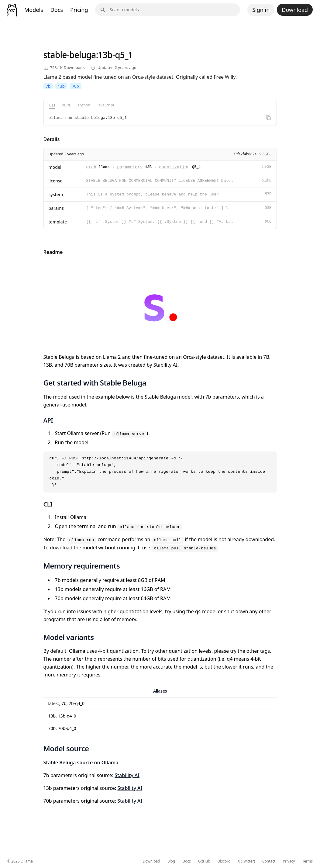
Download (295, 10)
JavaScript (106, 105)
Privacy (289, 861)
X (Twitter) (246, 861)
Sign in (261, 10)
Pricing (79, 10)
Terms (307, 861)
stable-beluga (70, 55)
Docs (57, 10)
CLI (52, 105)
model (55, 167)
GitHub (204, 861)
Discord (224, 861)
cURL (67, 105)
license (56, 181)
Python (84, 105)
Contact (269, 861)
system (56, 194)
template (58, 222)
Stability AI (127, 775)
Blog (171, 861)
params (56, 208)
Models (34, 10)
